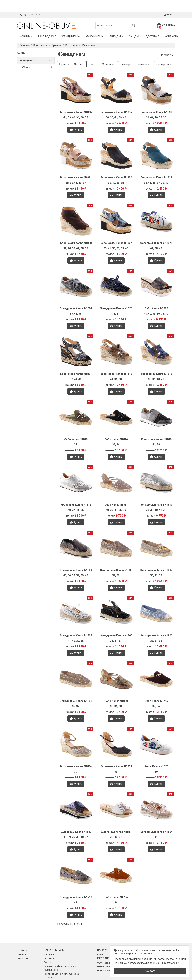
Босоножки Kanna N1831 (76, 178)
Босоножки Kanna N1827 (116, 243)
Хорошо (150, 971)
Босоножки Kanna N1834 (76, 766)
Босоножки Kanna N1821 (76, 374)
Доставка (152, 37)
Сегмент (142, 64)
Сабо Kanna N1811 (116, 505)
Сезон (78, 64)
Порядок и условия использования (62, 974)
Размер (125, 64)
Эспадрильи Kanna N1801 (76, 701)
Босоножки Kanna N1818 (156, 374)
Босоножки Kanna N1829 (156, 178)
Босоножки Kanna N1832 (156, 112)
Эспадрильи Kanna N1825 (156, 243)
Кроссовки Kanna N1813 (156, 439)
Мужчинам (95, 37)
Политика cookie (52, 970)
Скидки (135, 37)
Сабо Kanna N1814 (116, 439)
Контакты (172, 37)
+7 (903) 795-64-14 (30, 15)
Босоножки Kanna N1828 (76, 243)
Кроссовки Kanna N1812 (76, 505)
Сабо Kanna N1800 (116, 701)
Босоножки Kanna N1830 (116, 178)
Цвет (92, 64)
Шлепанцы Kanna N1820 (76, 832)
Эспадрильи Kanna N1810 (156, 505)
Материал (108, 64)
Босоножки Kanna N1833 (116, 766)
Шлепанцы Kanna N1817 (116, 832)
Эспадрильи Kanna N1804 (156, 832)
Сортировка (164, 64)
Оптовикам (49, 978)
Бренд (63, 64)
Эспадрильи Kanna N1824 (76, 308)
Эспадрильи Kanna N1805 (116, 636)
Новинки (26, 37)
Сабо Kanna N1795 (156, 701)
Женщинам (71, 37)
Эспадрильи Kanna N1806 (76, 636)
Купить (76, 130)
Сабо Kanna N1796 (116, 897)
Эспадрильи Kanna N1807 (156, 570)
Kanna (21, 53)
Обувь (37, 67)
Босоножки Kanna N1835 (116, 112)
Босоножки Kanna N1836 (76, 112)
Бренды (117, 37)
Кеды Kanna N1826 (156, 766)
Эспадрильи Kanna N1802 (156, 636)
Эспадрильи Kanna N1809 (76, 570)
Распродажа (47, 37)
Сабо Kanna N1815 (76, 439)
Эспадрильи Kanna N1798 (76, 897)
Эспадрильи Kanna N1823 (116, 308)
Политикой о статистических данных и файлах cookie (146, 963)
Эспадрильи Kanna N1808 (116, 570)
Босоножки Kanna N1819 (116, 374)
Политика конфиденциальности (60, 966)
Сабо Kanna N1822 (156, 308)
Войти (168, 15)
